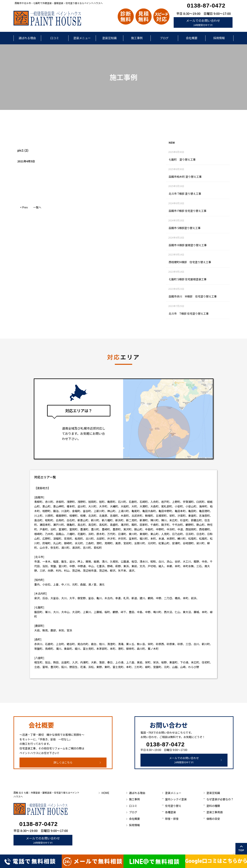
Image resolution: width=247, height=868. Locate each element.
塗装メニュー (82, 38)
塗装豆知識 (109, 38)
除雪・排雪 (172, 819)
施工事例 (137, 38)
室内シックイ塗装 (176, 799)
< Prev (24, 207)
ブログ (164, 38)
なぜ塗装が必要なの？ (220, 799)
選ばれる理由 (27, 38)
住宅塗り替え (173, 806)
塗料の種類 (213, 806)
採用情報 (219, 38)
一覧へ (37, 207)
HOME (105, 793)
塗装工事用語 (215, 812)
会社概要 (192, 38)
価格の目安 (213, 819)
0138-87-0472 (206, 5)
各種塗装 (170, 812)
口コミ (55, 38)
